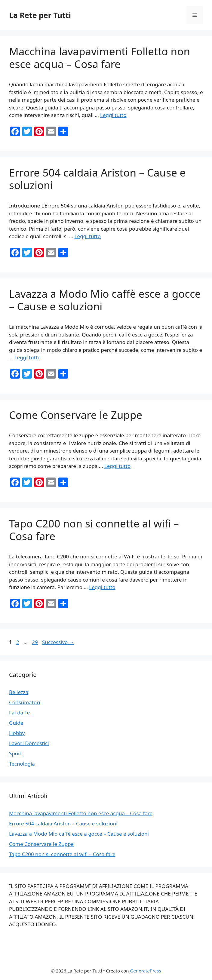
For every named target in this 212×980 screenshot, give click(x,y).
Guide (16, 723)
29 (35, 642)
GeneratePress (146, 971)
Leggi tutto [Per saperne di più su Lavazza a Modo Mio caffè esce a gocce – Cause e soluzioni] (28, 357)
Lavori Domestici (29, 743)
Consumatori (25, 702)
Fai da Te (19, 713)
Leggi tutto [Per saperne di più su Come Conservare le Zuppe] (117, 466)
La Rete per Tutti (40, 15)
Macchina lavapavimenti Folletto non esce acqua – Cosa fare (100, 58)
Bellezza (19, 692)
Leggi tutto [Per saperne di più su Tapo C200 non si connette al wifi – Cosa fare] (102, 587)
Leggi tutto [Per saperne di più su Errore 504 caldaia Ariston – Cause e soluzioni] (88, 236)
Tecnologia (22, 764)
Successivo (58, 642)
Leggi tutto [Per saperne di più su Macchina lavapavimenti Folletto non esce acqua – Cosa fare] (113, 115)
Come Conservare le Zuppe (76, 415)
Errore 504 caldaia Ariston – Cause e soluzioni (97, 179)
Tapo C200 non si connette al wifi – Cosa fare (94, 530)
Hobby (17, 733)
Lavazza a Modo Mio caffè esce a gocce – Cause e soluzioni (105, 300)
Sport (15, 753)
